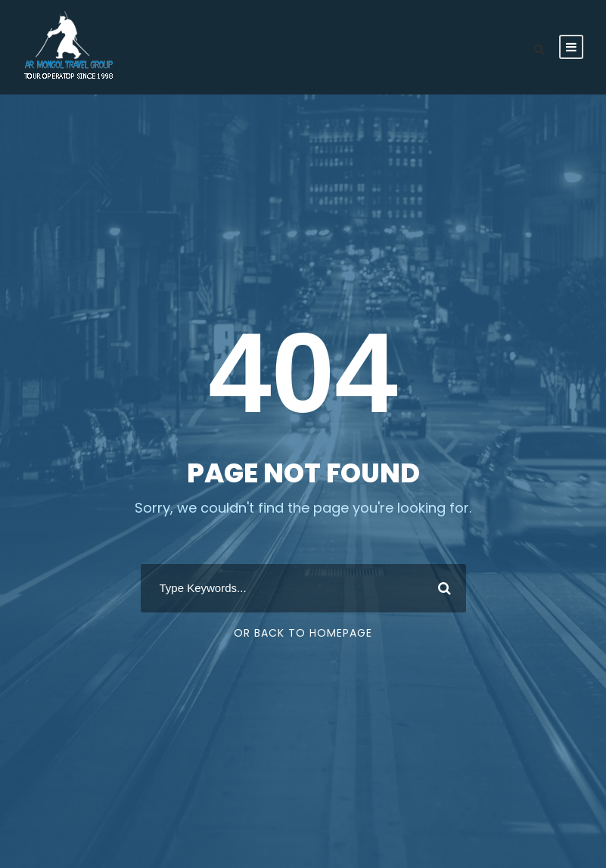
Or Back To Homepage (303, 633)
